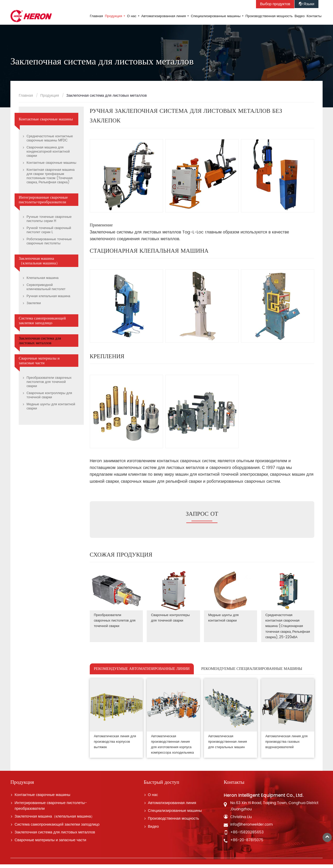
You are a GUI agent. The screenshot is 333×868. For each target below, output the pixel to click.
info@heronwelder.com (251, 828)
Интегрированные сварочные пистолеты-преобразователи (43, 200)
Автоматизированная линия (172, 806)
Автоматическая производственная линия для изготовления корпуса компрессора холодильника (173, 749)
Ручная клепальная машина (48, 296)
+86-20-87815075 (247, 844)
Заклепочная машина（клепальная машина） (39, 261)
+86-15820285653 (247, 836)
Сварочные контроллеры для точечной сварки (171, 618)
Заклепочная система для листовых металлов (40, 341)
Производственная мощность (269, 16)
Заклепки (34, 303)
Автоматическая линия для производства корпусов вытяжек (115, 746)
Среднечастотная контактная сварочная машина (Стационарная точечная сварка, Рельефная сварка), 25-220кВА (285, 629)
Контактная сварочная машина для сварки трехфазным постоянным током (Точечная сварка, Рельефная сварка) (51, 176)
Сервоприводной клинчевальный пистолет (46, 287)
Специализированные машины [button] (216, 16)
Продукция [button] (114, 16)
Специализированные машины (175, 814)
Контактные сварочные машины (46, 119)
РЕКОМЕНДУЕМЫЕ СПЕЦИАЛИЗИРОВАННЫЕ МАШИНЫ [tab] (252, 674)
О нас (153, 799)
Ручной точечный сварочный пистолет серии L (49, 230)
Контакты (314, 16)
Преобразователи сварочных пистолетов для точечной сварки (115, 620)
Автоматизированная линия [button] (164, 16)
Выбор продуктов (275, 4)
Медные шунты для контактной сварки (224, 618)
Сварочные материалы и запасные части (39, 361)
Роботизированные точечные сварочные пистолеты (49, 241)
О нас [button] (132, 16)
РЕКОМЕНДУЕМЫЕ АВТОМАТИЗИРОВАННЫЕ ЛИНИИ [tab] (142, 674)
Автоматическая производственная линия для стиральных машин (228, 746)
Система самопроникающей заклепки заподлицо (42, 321)
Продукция (50, 96)
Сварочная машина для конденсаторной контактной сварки (48, 152)
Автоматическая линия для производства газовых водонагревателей (287, 746)
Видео (300, 16)
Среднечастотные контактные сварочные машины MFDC (50, 138)
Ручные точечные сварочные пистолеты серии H (49, 219)
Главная (96, 16)
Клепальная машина (43, 278)
